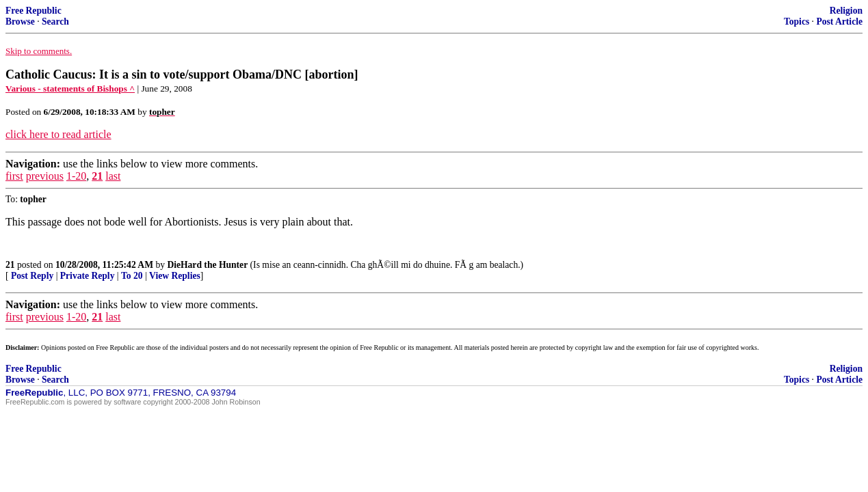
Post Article (839, 22)
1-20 (76, 176)
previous (45, 176)
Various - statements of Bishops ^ (70, 88)
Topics (797, 22)
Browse (20, 22)
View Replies (175, 276)
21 (97, 176)
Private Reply (88, 276)
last (113, 176)
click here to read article (58, 134)
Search (55, 22)
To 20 (132, 276)
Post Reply (32, 276)
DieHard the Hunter (207, 265)
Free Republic (34, 11)
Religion (846, 11)
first (14, 176)
